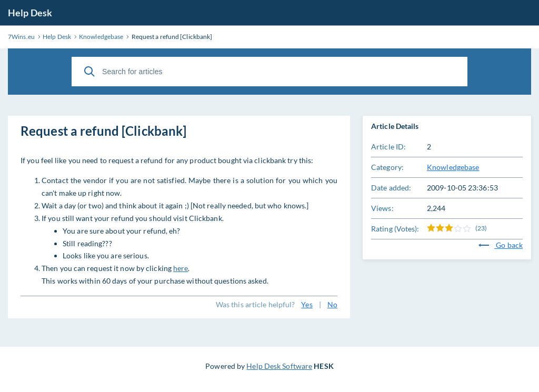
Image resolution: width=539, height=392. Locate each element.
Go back (501, 245)
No (332, 304)
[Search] (89, 72)
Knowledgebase (453, 167)
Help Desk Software (279, 366)
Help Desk (30, 13)
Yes (307, 304)
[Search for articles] (269, 72)
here (181, 268)
